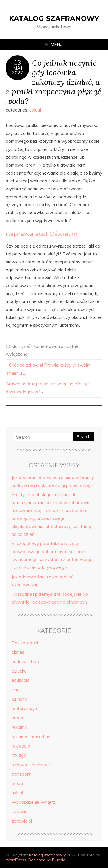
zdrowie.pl (22, 821)
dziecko (19, 671)
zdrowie (20, 811)
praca (17, 718)
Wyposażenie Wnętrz (33, 802)
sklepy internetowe (31, 765)
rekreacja (21, 746)
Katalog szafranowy (54, 18)
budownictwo (25, 662)
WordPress (16, 860)
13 (18, 63)
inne (16, 690)
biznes (18, 652)
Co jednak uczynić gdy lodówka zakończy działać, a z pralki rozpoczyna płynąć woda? (54, 82)
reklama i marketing (31, 737)
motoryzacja (24, 708)
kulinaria (19, 699)
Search (84, 437)
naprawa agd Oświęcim (43, 234)
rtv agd (19, 755)
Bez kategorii (25, 643)
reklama (19, 727)
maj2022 (18, 70)
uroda (17, 783)
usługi (35, 110)
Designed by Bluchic (47, 860)
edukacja (21, 680)
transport (21, 774)
